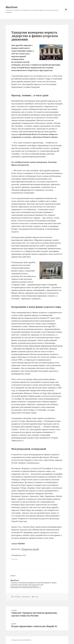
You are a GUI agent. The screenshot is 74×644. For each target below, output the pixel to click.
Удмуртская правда (30, 549)
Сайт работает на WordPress (21, 640)
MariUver (12, 7)
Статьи (36, 597)
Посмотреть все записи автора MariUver (25, 587)
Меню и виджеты (66, 12)
